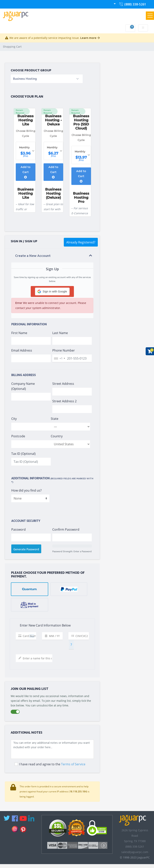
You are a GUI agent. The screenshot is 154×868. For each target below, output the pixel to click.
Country (57, 436)
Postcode (18, 436)
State (55, 419)
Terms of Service (73, 764)
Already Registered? (81, 242)
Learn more (90, 38)
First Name (19, 333)
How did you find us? (26, 490)
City (14, 419)
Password (18, 529)
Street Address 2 (64, 401)
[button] (52, 291)
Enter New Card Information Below (42, 626)
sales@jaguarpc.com (135, 852)
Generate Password (26, 549)
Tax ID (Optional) (23, 454)
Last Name (60, 333)
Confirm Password (66, 529)
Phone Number (64, 350)
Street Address (63, 384)
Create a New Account (33, 256)
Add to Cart (26, 172)
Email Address (22, 350)
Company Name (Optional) (23, 386)
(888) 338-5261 (132, 5)
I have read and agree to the (52, 764)
